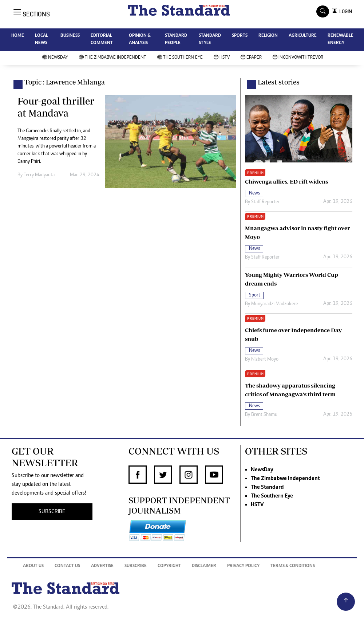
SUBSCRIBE (52, 512)
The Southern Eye (180, 58)
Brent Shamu (264, 415)
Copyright (169, 566)
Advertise (102, 566)
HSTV (222, 58)
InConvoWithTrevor (298, 58)
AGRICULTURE (303, 36)
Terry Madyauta (39, 175)
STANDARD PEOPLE (176, 40)
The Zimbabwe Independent (113, 58)
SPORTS (240, 36)
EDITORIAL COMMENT (102, 40)
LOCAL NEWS (41, 40)
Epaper (251, 58)
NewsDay (55, 58)
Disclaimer (204, 566)
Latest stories (279, 82)
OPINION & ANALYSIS (140, 40)
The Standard (267, 487)
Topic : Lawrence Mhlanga (65, 82)
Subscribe (136, 566)
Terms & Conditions (293, 566)
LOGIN (345, 11)
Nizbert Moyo (265, 359)
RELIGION (268, 36)
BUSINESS (70, 36)
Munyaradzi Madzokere (274, 304)
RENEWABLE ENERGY (341, 40)
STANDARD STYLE (210, 40)
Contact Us (67, 566)
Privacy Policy (243, 566)
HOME (18, 36)
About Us (33, 566)
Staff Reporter (265, 202)
